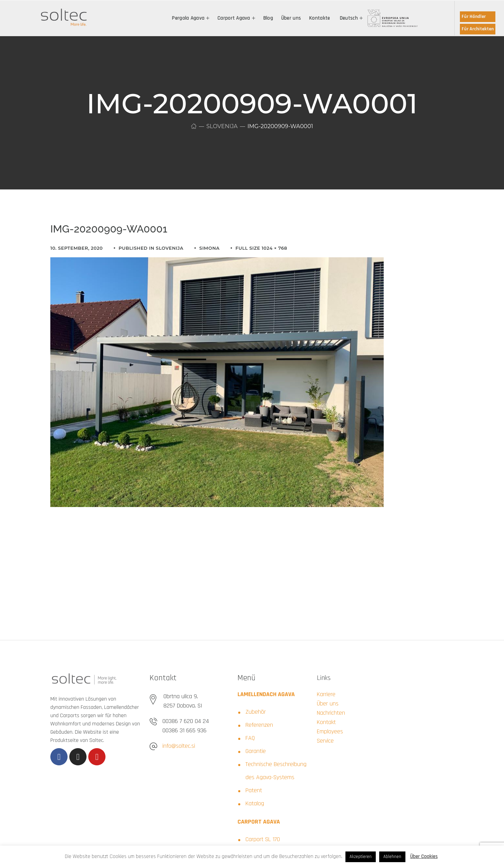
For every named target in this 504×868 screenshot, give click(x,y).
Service (325, 741)
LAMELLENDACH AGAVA (266, 694)
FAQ (250, 738)
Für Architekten (478, 29)
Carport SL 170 (263, 839)
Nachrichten (331, 713)
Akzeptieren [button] (361, 857)
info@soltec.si (179, 746)
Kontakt (326, 722)
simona (209, 248)
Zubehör (256, 712)
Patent (254, 790)
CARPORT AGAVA (259, 822)
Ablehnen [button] (392, 857)
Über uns (328, 704)
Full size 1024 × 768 (261, 248)
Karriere (326, 694)
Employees (330, 731)
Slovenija (222, 126)
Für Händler (474, 17)
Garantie (256, 751)
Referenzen (259, 725)
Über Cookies (424, 856)
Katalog (255, 803)
